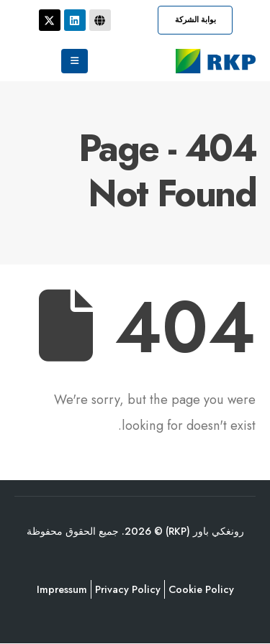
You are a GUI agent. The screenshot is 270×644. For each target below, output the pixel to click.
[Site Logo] (216, 61)
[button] (195, 20)
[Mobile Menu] (75, 61)
